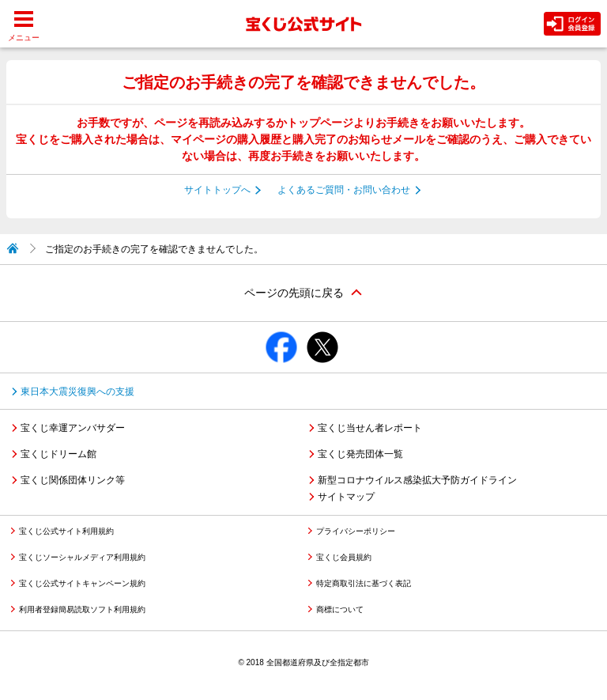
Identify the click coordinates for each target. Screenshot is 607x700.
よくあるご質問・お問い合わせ (344, 190)
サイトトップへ (217, 190)
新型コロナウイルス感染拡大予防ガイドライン (417, 480)
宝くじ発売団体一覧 (360, 454)
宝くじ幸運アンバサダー (73, 428)
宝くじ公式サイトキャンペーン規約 (82, 583)
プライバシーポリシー (356, 531)
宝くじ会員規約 (344, 557)
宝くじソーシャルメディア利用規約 (82, 557)
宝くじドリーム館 (58, 454)
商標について (340, 609)
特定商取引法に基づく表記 (364, 583)
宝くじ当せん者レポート (370, 428)
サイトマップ (346, 497)
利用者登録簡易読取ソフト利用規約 (82, 609)
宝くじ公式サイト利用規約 (66, 531)
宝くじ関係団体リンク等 (73, 480)
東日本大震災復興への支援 (77, 392)
